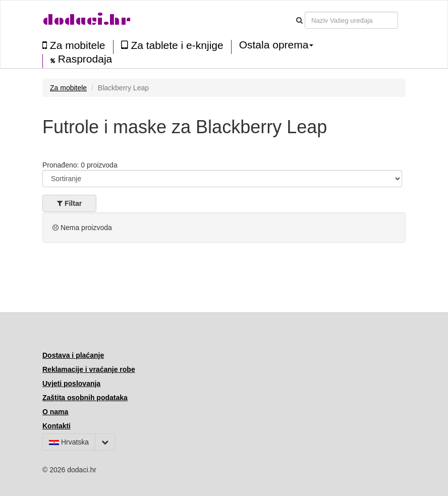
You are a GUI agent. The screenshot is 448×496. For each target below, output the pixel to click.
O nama (55, 412)
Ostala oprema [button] (276, 45)
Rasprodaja (81, 59)
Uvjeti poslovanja (71, 383)
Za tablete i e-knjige (172, 45)
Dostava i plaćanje (73, 355)
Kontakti (57, 426)
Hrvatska (69, 442)
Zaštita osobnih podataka (85, 398)
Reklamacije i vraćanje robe (89, 369)
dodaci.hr (87, 20)
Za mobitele (74, 45)
